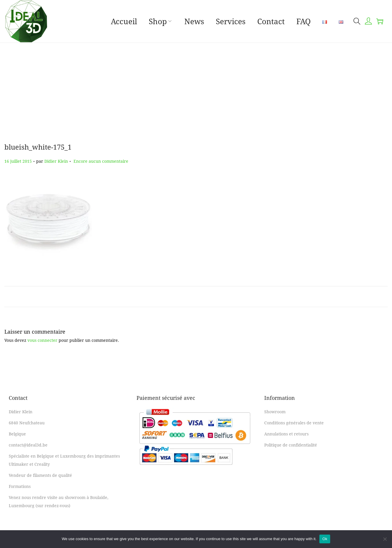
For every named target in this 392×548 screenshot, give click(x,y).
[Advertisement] (196, 87)
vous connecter (42, 340)
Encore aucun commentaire (101, 161)
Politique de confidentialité (291, 445)
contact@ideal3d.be (28, 445)
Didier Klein (56, 161)
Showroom (275, 412)
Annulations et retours (286, 434)
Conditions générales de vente (294, 423)
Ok (325, 539)
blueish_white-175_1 (38, 147)
